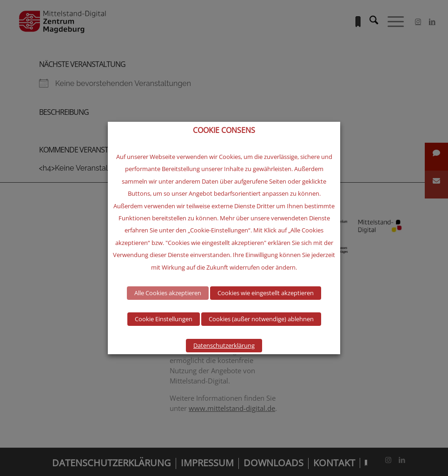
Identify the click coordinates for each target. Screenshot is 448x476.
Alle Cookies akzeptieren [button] (168, 293)
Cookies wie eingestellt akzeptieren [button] (266, 293)
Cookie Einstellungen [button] (164, 319)
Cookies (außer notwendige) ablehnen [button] (261, 319)
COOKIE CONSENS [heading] (224, 131)
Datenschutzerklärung (224, 345)
